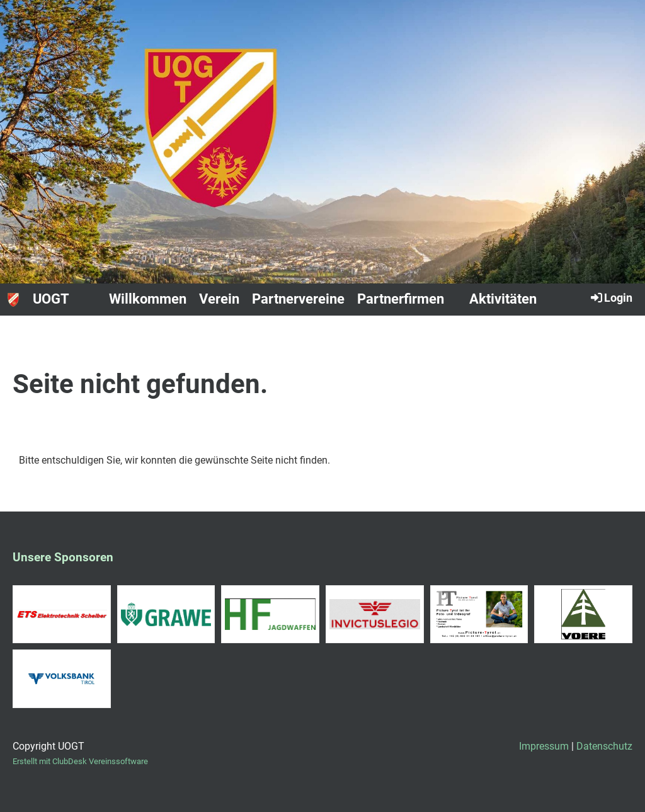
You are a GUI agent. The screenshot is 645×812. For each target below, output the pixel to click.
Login (611, 297)
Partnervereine (298, 299)
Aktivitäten (503, 299)
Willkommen (148, 299)
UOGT (51, 299)
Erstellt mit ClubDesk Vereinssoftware (80, 761)
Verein (219, 299)
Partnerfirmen (401, 299)
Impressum (544, 746)
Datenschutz (604, 746)
